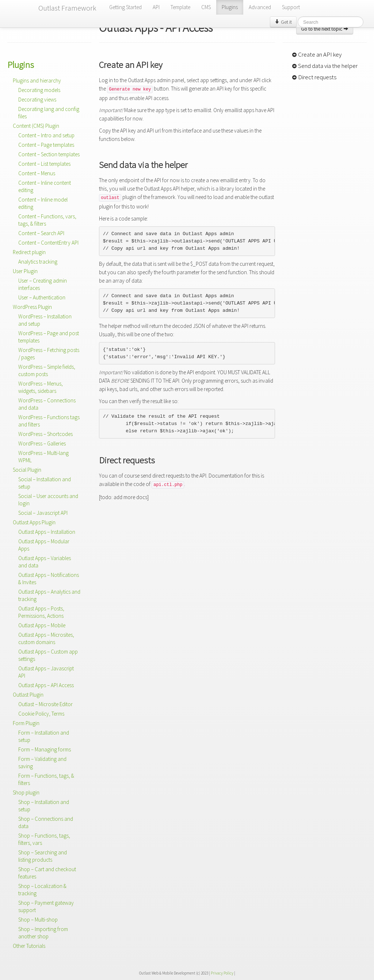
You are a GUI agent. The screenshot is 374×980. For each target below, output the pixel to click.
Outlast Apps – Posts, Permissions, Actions (41, 612)
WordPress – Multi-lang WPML (43, 457)
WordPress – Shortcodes (45, 434)
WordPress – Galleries (42, 443)
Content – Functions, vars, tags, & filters (47, 220)
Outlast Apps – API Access (46, 685)
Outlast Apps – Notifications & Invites (49, 579)
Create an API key (317, 54)
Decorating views (37, 99)
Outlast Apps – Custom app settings (48, 655)
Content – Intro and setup (46, 135)
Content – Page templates (46, 145)
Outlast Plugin (28, 695)
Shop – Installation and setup (44, 806)
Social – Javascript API (43, 513)
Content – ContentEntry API (48, 243)
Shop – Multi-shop (38, 920)
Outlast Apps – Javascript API (46, 672)
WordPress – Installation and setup (45, 320)
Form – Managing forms (45, 749)
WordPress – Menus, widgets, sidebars (41, 387)
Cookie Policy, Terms (41, 714)
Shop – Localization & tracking (42, 890)
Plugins (230, 7)
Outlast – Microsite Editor (45, 704)
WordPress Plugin (32, 307)
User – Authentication (42, 297)
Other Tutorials (29, 946)
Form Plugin (26, 723)
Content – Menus (37, 173)
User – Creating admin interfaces (43, 284)
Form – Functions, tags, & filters (46, 779)
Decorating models (39, 90)
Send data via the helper (325, 66)
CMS (206, 7)
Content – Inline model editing (43, 203)
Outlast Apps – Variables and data (45, 562)
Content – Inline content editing (45, 186)
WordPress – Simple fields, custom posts (47, 370)
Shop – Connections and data (46, 822)
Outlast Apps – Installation (47, 532)
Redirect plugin (29, 252)
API (156, 7)
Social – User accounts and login (48, 500)
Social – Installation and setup (45, 483)
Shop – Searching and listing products (43, 856)
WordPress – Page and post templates (49, 337)
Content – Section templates (49, 154)
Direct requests (314, 77)
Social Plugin (27, 470)
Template (180, 7)
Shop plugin (26, 793)
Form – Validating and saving (42, 763)
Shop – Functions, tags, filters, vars (44, 839)
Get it (283, 22)
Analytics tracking (38, 262)
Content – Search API (41, 233)
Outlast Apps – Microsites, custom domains (46, 638)
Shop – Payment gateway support (46, 906)
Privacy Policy (222, 973)
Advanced (260, 7)
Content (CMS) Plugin (36, 126)
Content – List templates (44, 164)
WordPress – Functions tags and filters (49, 421)
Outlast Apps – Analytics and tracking (49, 595)
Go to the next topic (325, 29)
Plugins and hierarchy (37, 81)
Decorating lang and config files (49, 113)
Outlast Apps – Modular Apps (44, 545)
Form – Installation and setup (44, 736)
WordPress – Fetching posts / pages (49, 354)
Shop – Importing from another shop (43, 933)
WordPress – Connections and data (47, 404)
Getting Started (125, 7)
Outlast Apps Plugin (34, 522)
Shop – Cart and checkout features (47, 873)
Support (291, 7)
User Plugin (25, 271)
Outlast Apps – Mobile (42, 625)
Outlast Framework (67, 8)
